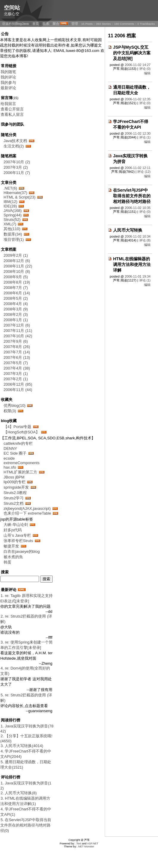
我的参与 (8, 83)
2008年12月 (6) (17, 261)
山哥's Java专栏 (17, 535)
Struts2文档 (14, 503)
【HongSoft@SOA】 (22, 432)
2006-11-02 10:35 (138, 208)
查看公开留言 (12, 109)
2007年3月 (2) (16, 167)
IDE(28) (10, 206)
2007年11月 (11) (18, 331)
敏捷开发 (11, 546)
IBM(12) (10, 202)
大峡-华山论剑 (16, 525)
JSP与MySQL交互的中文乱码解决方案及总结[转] (132, 53)
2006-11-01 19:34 (138, 276)
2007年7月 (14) (17, 352)
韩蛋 (7, 562)
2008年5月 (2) (16, 298)
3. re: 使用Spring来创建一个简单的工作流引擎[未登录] (26, 645)
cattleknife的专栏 (18, 443)
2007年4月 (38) (17, 368)
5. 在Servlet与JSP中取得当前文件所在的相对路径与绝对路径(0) (26, 825)
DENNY (10, 448)
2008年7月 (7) (16, 288)
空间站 (12, 8)
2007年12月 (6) (17, 325)
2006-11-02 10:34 (138, 236)
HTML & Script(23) (19, 197)
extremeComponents (22, 463)
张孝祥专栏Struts (18, 541)
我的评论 (8, 77)
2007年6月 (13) (17, 357)
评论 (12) (144, 172)
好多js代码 (13, 530)
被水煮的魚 (13, 557)
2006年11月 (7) (17, 173)
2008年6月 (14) (17, 293)
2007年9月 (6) (16, 341)
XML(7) (10, 224)
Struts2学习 (14, 498)
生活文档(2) (14, 146)
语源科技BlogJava (15, 24)
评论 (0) (145, 69)
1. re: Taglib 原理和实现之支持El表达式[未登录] (26, 598)
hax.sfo (10, 467)
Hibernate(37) (15, 193)
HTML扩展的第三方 (20, 472)
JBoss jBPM (14, 477)
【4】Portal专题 (17, 427)
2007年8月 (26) (17, 347)
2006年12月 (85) (18, 384)
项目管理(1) (14, 240)
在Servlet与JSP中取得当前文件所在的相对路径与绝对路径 (132, 196)
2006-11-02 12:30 (138, 133)
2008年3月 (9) (16, 309)
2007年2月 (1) (16, 379)
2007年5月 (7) (16, 363)
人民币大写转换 (128, 230)
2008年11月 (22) (18, 266)
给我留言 (8, 104)
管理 (75, 24)
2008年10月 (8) (17, 271)
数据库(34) (13, 234)
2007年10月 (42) (18, 336)
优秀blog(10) (15, 405)
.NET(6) (10, 188)
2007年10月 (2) (17, 162)
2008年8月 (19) (17, 282)
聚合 (56, 24)
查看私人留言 (12, 114)
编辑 (147, 73)
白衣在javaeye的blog (22, 551)
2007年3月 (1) (16, 374)
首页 (36, 24)
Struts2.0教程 (15, 493)
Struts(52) (12, 220)
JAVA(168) (13, 211)
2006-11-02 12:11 (138, 168)
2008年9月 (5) (16, 277)
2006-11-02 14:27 (138, 65)
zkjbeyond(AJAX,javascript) (27, 508)
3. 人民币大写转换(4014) (22, 746)
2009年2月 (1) (16, 255)
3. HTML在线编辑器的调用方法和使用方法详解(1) (25, 801)
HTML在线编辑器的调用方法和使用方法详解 (132, 264)
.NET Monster (86, 847)
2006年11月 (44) (18, 390)
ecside (9, 458)
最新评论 (8, 88)
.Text (78, 844)
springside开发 (16, 487)
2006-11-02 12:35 (138, 99)
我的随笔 (8, 72)
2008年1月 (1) (16, 320)
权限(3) (10, 411)
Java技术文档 (15, 141)
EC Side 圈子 (15, 453)
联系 (46, 24)
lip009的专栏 (15, 482)
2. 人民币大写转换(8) (19, 793)
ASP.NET (93, 844)
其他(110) (12, 229)
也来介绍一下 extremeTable (28, 513)
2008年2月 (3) (16, 314)
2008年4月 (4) (16, 304)
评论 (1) (145, 137)
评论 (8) (145, 240)
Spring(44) (13, 215)
